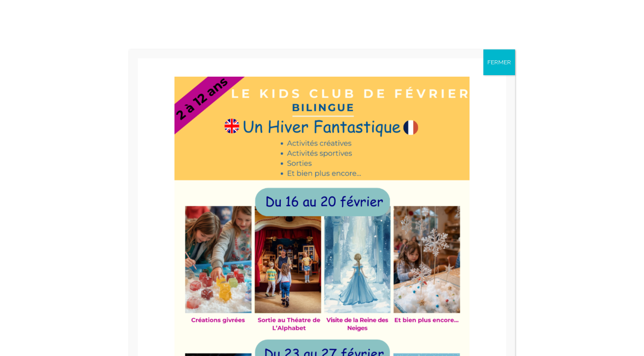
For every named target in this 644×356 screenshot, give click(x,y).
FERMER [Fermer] (499, 62)
